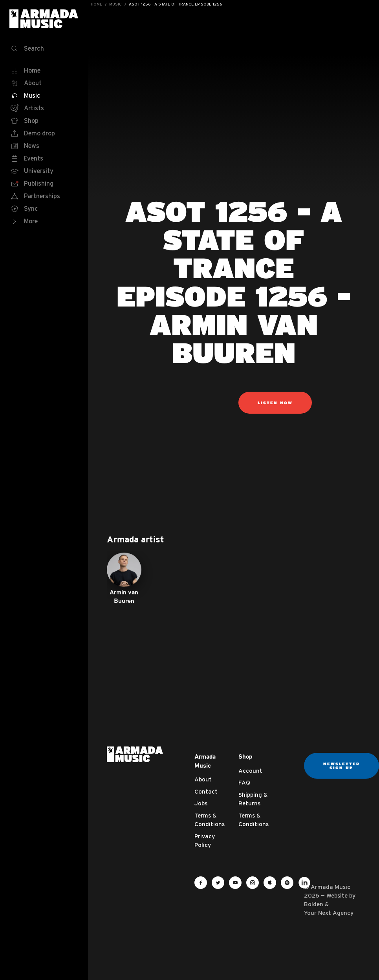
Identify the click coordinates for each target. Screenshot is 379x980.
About (203, 779)
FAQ (244, 782)
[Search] (44, 49)
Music (115, 4)
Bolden (314, 904)
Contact (206, 791)
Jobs (201, 803)
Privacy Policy (205, 841)
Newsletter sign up (341, 766)
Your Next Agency (329, 913)
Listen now (275, 403)
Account (250, 771)
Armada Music (44, 19)
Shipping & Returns (253, 799)
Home (96, 4)
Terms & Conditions (210, 820)
